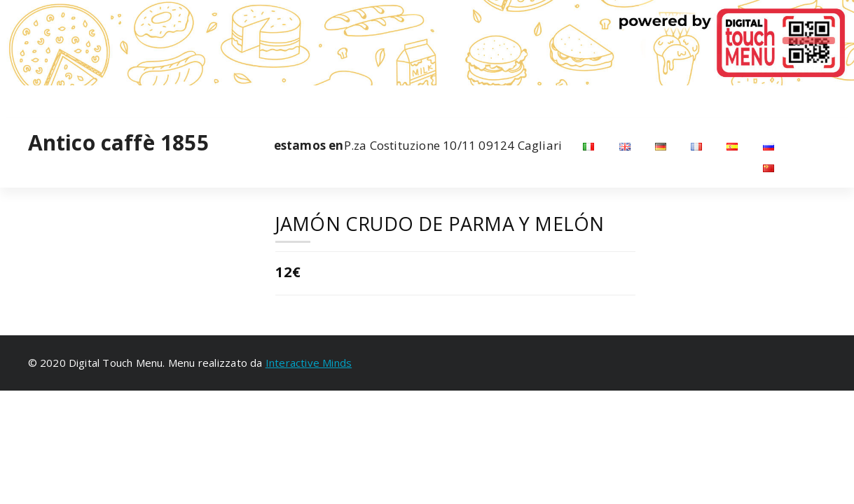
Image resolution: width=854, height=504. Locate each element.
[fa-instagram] (51, 100)
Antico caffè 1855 (118, 143)
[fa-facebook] (31, 100)
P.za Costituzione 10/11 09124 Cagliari (418, 146)
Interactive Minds (309, 363)
